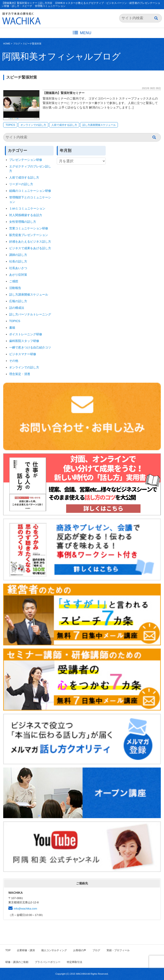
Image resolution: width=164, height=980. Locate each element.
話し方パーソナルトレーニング (30, 314)
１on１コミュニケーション (27, 208)
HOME (7, 44)
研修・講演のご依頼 (17, 962)
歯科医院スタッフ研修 (24, 341)
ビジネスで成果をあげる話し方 (30, 248)
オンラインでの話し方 (33, 125)
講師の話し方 (18, 255)
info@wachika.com (25, 909)
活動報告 (15, 288)
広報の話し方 (18, 301)
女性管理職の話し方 (23, 222)
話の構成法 (17, 308)
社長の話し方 (18, 261)
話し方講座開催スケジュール (99, 125)
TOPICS (10, 125)
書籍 (12, 328)
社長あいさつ (18, 268)
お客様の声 (80, 950)
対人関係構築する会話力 (26, 215)
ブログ (17, 44)
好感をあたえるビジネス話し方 (30, 242)
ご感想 (14, 281)
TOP (8, 950)
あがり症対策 (20, 275)
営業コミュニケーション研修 (29, 228)
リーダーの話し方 (21, 184)
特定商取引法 (75, 962)
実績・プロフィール (118, 950)
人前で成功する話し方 (64, 125)
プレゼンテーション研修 (26, 160)
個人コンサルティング (54, 950)
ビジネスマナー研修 (24, 354)
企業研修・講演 (26, 950)
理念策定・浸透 (20, 374)
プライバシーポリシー (48, 962)
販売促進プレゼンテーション (29, 235)
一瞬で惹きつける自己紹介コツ (30, 347)
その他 (14, 361)
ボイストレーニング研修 (26, 334)
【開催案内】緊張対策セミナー (64, 93)
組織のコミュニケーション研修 (30, 191)
